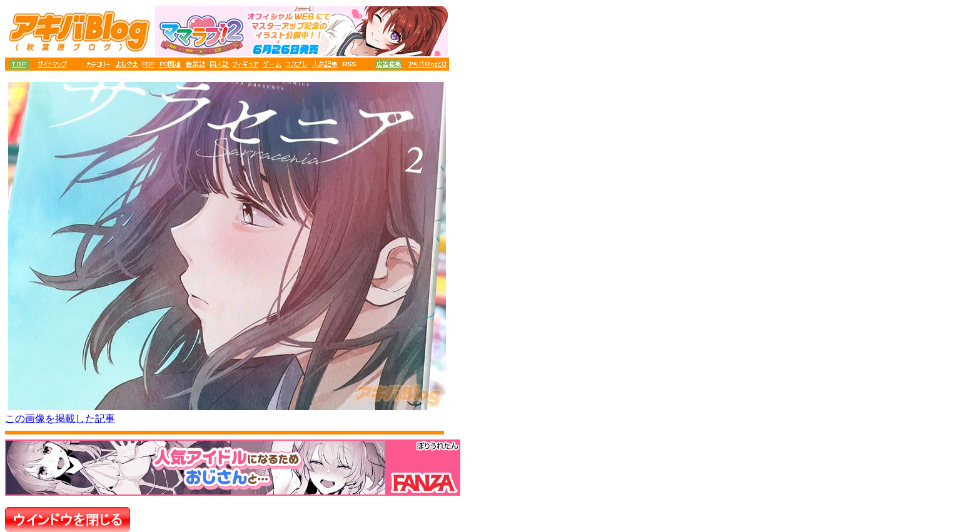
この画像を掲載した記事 (60, 419)
